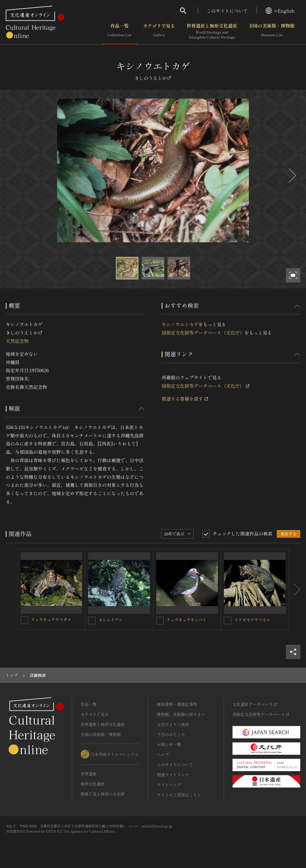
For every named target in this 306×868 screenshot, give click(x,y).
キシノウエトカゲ (180, 324)
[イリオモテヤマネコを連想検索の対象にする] (228, 621)
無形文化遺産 (93, 784)
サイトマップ (169, 785)
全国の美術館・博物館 (272, 31)
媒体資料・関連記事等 (177, 704)
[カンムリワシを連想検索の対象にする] (92, 621)
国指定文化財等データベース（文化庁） (203, 333)
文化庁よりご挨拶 (173, 724)
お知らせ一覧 (169, 744)
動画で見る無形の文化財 (103, 794)
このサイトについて (227, 11)
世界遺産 (89, 774)
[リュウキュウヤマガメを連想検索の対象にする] (24, 620)
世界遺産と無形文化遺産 (212, 31)
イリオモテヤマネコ (252, 620)
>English (280, 11)
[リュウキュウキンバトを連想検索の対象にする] (160, 621)
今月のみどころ (171, 734)
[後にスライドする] (292, 175)
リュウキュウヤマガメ (51, 619)
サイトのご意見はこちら (179, 795)
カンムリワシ (111, 620)
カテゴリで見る (159, 31)
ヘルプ (163, 754)
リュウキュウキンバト (187, 620)
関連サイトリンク (173, 775)
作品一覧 (120, 31)
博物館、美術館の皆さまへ (181, 714)
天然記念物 (17, 341)
